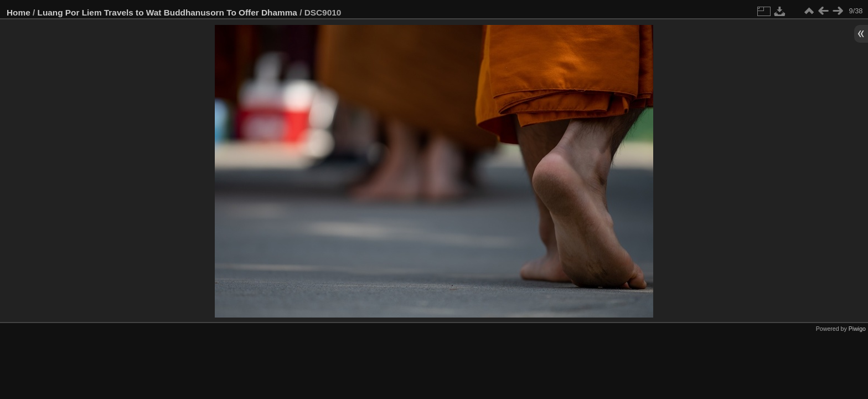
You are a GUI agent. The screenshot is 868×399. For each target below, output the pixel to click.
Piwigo (857, 329)
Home (19, 12)
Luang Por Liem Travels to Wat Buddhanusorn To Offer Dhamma (167, 12)
